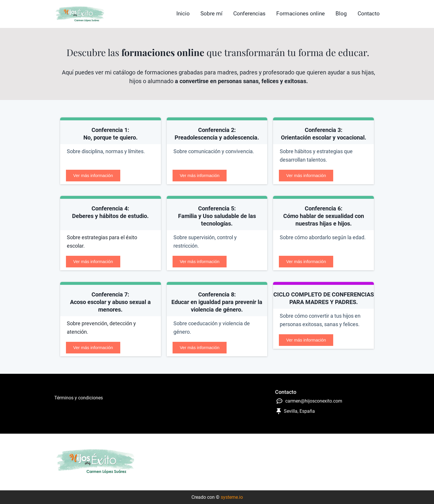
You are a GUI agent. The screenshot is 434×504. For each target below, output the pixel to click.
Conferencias (249, 14)
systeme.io (232, 497)
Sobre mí (211, 14)
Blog (341, 14)
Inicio (183, 14)
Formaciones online (301, 14)
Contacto (369, 14)
